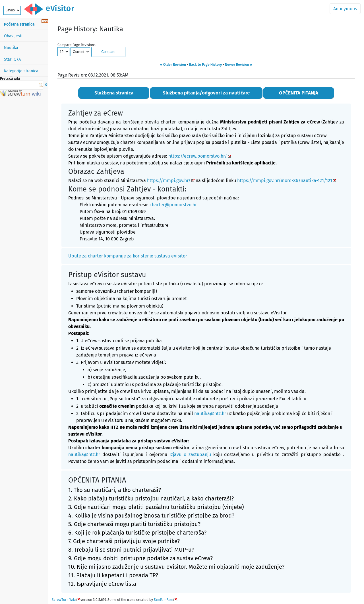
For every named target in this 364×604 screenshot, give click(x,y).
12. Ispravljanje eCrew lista (102, 584)
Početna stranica (19, 24)
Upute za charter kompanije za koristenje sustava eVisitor (128, 256)
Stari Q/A (12, 59)
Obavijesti (13, 36)
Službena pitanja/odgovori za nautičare (206, 93)
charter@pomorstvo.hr (173, 205)
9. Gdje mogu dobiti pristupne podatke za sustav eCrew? (140, 558)
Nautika (11, 48)
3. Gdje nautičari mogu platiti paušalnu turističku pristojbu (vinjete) (156, 507)
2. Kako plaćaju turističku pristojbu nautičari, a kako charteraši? (151, 498)
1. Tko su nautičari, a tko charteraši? (115, 490)
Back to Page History (205, 65)
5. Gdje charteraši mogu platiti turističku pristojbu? (134, 524)
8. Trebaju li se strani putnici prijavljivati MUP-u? (131, 550)
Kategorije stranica (21, 71)
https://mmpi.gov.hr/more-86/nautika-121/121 (285, 181)
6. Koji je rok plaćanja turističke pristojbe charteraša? (137, 533)
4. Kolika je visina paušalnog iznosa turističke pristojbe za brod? (151, 516)
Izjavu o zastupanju (190, 454)
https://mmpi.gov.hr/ (169, 181)
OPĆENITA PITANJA (299, 93)
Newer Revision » (239, 65)
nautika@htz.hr (210, 414)
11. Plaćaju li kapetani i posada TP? (113, 575)
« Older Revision (173, 65)
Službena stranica (114, 93)
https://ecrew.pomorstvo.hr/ (198, 156)
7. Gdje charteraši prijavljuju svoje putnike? (124, 541)
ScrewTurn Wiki (64, 600)
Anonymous (345, 9)
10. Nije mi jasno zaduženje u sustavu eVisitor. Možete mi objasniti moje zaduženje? (176, 567)
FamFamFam (163, 600)
